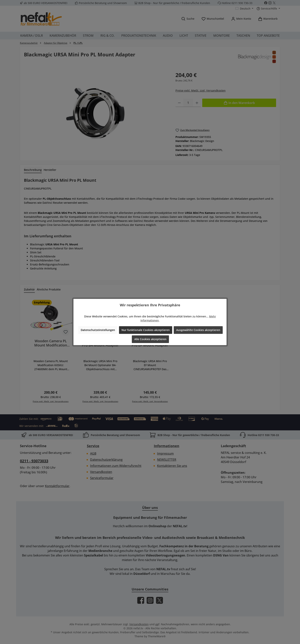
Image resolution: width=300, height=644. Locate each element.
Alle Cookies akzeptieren (150, 339)
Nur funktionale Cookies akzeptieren (146, 330)
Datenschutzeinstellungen (98, 330)
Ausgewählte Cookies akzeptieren (198, 330)
